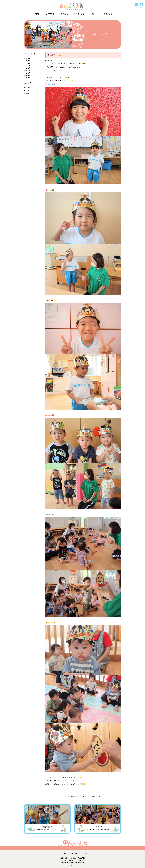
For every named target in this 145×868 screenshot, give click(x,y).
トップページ (62, 854)
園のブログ (27, 90)
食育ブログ (27, 93)
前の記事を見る (72, 796)
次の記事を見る (94, 796)
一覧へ (83, 796)
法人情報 (85, 854)
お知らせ (27, 88)
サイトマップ (75, 854)
